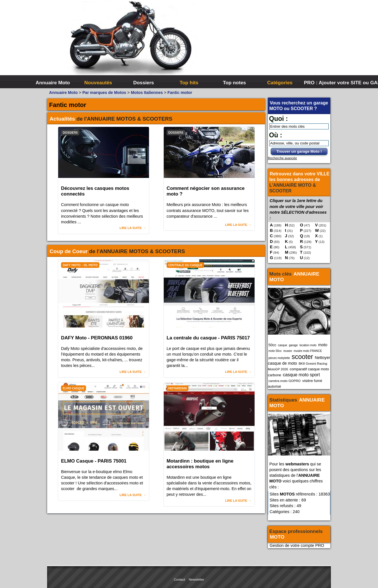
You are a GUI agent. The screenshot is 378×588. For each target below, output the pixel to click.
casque (283, 345)
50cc (272, 345)
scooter (303, 357)
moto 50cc (275, 351)
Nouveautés (98, 83)
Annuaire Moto (53, 83)
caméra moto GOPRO (284, 381)
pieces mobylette (279, 358)
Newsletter (196, 579)
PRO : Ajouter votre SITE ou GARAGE (326, 83)
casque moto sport (301, 375)
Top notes (234, 83)
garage (293, 345)
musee (288, 351)
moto (323, 345)
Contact (180, 579)
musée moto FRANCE (308, 351)
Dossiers (144, 83)
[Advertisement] (274, 43)
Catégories (280, 83)
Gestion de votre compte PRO (297, 545)
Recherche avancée (282, 158)
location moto (308, 345)
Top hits (189, 83)
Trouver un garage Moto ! (299, 151)
